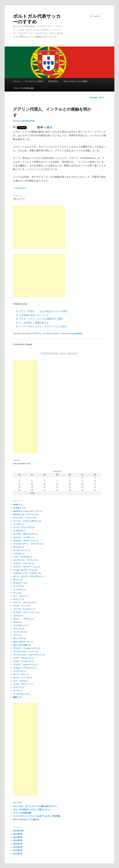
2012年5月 (18, 840)
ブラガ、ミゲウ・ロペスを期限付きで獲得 (41, 319)
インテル (46, 334)
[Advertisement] (39, 227)
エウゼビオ (18, 531)
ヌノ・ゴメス (19, 596)
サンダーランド (20, 550)
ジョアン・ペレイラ (22, 563)
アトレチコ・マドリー (23, 518)
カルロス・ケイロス (22, 537)
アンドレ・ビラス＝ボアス (25, 521)
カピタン (57, 334)
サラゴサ (17, 547)
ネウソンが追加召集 (22, 813)
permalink (78, 334)
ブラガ (16, 616)
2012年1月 (18, 854)
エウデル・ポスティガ (23, 534)
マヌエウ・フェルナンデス (25, 648)
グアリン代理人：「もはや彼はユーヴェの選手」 (44, 311)
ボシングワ (18, 638)
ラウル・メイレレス (22, 661)
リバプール (18, 671)
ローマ (16, 691)
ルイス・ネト (19, 674)
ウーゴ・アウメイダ (22, 527)
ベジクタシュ (19, 625)
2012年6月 (18, 837)
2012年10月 (18, 831)
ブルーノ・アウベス (22, 619)
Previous (92, 97)
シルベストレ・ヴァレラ (24, 560)
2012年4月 (18, 844)
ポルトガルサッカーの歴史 (75, 81)
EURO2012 (53, 81)
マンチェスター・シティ (24, 652)
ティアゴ (17, 586)
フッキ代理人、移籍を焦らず (34, 323)
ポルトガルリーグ (21, 642)
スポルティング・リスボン (25, 573)
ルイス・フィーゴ (21, 678)
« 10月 (32, 493)
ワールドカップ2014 (34, 81)
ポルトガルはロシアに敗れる (26, 819)
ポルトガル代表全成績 (24, 88)
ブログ (16, 622)
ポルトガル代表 (20, 645)
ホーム (17, 81)
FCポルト (38, 334)
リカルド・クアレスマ (23, 668)
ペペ (15, 635)
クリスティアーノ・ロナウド (26, 544)
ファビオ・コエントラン (24, 612)
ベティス (17, 629)
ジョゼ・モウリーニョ (23, 570)
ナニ (15, 593)
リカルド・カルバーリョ (24, 664)
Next (103, 97)
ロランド (17, 687)
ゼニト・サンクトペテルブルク (27, 576)
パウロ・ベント (20, 606)
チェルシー (18, 583)
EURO (16, 505)
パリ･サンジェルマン (23, 609)
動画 (15, 697)
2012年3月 (18, 847)
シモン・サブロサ (21, 557)
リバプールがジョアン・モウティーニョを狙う (43, 326)
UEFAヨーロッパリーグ (24, 514)
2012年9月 (18, 834)
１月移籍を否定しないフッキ (34, 315)
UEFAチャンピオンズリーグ (26, 511)
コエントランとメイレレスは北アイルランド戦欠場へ (37, 816)
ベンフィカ (18, 632)
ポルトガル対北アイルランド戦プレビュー (32, 810)
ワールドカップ (20, 694)
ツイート (18, 196)
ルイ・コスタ (19, 681)
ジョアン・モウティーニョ (25, 567)
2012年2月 (18, 850)
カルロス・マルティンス (24, 541)
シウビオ (17, 554)
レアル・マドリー (21, 684)
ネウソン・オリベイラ (23, 603)
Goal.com (20, 188)
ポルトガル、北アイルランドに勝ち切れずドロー (35, 806)
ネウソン (17, 599)
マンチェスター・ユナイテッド (27, 655)
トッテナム (18, 590)
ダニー (16, 580)
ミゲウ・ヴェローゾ (22, 658)
